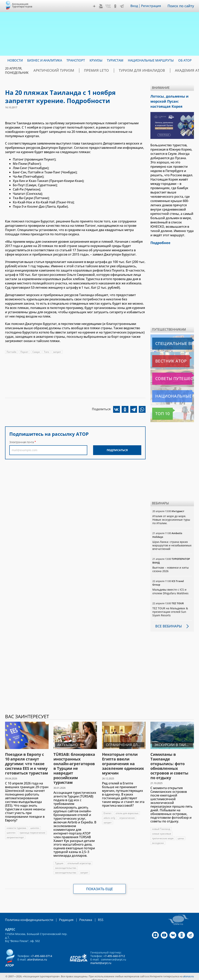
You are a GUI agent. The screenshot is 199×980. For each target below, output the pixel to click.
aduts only (109, 815)
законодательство (66, 865)
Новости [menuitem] (15, 60)
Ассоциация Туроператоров (22, 5)
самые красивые (162, 831)
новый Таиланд (161, 826)
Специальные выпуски (170, 341)
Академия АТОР (162, 71)
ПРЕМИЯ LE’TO (85, 71)
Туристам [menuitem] (115, 60)
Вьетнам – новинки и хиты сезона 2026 (171, 566)
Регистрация (154, 6)
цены (181, 835)
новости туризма (16, 825)
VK (111, 6)
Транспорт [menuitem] (76, 60)
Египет (108, 810)
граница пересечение (32, 830)
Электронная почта (22, 442)
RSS (91, 917)
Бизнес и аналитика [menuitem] (45, 60)
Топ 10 (158, 411)
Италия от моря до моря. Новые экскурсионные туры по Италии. (171, 517)
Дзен (97, 6)
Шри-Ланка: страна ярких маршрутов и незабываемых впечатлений (172, 542)
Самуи (36, 352)
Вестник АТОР (163, 358)
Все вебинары (167, 623)
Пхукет (24, 352)
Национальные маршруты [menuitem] (151, 60)
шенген (35, 825)
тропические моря (163, 835)
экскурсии (158, 840)
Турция (59, 860)
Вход (137, 6)
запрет (57, 352)
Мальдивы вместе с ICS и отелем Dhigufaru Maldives (170, 588)
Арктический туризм (50, 71)
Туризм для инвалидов (123, 71)
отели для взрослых (127, 810)
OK (118, 6)
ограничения (127, 815)
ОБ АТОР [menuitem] (185, 60)
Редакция (60, 917)
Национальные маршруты (173, 393)
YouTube (104, 6)
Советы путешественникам (173, 376)
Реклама (78, 917)
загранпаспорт (15, 834)
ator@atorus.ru (37, 956)
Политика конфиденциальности (26, 917)
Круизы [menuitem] (96, 60)
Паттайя (11, 352)
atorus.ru (188, 973)
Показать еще (100, 886)
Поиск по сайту (182, 6)
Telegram (125, 6)
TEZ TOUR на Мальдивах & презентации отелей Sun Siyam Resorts (170, 609)
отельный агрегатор (79, 860)
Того (46, 352)
